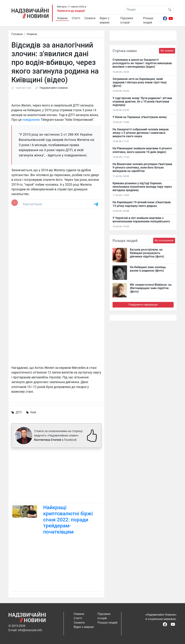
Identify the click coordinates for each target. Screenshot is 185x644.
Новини (62, 18)
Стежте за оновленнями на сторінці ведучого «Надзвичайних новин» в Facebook (58, 435)
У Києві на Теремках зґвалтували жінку (140, 117)
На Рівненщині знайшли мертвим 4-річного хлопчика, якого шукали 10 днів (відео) (142, 150)
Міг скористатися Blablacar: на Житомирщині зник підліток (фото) (151, 288)
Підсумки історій (127, 20)
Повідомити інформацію (143, 305)
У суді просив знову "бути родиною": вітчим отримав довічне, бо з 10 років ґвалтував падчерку (142, 102)
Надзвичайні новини (54, 88)
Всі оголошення (164, 240)
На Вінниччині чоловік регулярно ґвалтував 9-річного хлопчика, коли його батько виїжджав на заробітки (142, 168)
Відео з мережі (105, 20)
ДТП (19, 412)
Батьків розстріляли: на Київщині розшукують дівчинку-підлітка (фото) (147, 253)
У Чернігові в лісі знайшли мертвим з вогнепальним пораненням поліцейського (141, 220)
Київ (33, 412)
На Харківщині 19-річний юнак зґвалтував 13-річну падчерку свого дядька (142, 204)
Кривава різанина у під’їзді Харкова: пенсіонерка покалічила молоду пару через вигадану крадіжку (142, 187)
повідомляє (31, 120)
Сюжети (90, 18)
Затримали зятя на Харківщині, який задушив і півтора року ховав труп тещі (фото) (140, 82)
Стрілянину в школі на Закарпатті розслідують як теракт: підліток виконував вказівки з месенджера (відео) (142, 63)
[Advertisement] (56, 476)
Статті (76, 18)
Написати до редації (71, 11)
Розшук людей (148, 20)
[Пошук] (145, 9)
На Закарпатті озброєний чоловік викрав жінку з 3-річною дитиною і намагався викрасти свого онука (141, 133)
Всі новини (167, 51)
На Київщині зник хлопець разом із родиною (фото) (148, 269)
